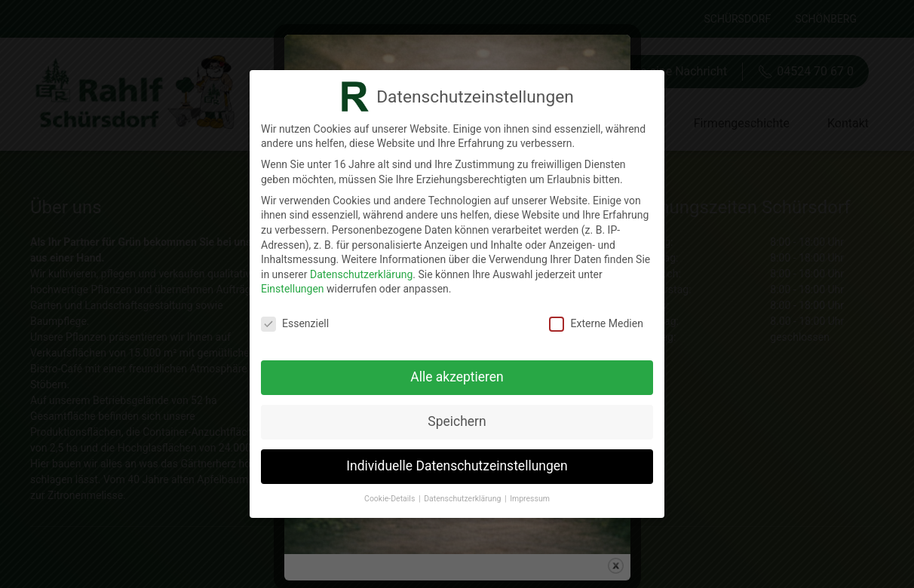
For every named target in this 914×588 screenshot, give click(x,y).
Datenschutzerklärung (361, 271)
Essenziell (295, 322)
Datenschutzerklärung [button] (463, 496)
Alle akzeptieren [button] (457, 375)
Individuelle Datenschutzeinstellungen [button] (457, 464)
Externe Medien (596, 322)
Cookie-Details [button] (391, 496)
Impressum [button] (530, 496)
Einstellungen (293, 286)
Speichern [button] (457, 419)
